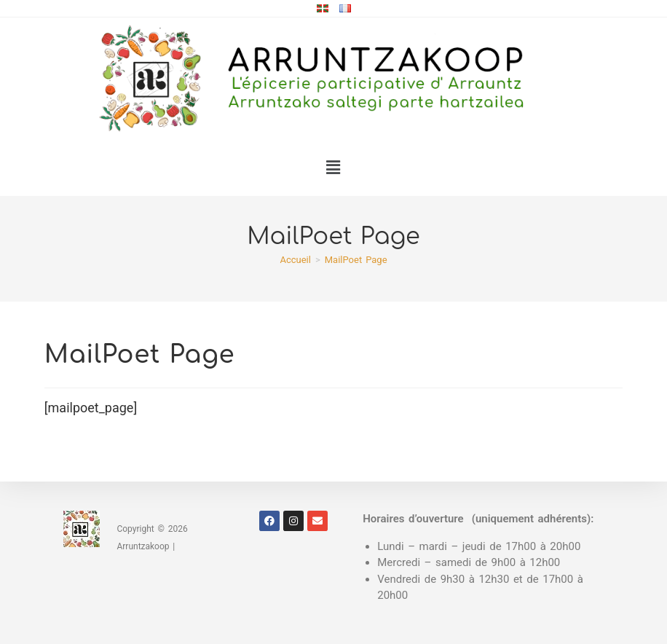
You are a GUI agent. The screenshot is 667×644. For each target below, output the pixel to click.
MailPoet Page (356, 260)
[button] (333, 168)
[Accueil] (295, 260)
